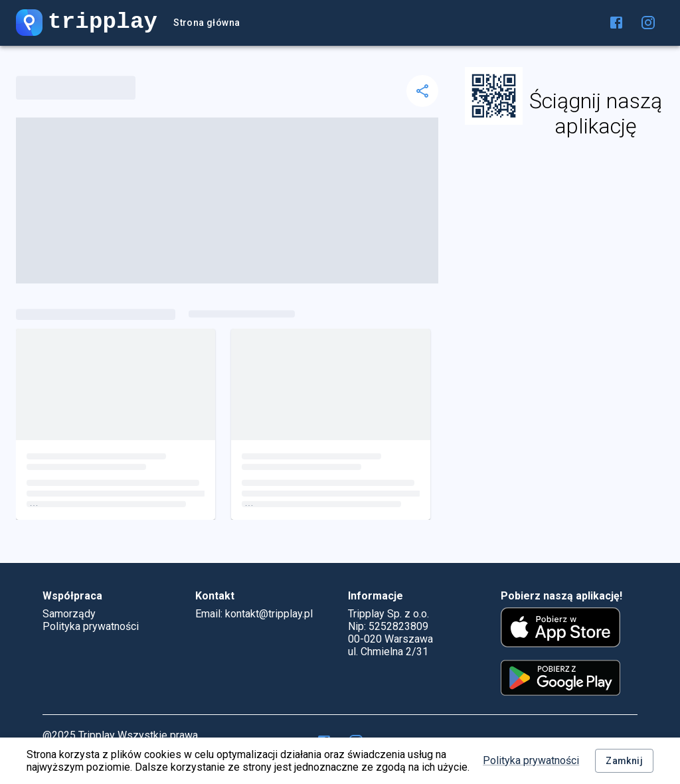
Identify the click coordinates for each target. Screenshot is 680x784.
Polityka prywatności (531, 760)
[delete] (422, 91)
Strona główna (207, 23)
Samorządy (69, 614)
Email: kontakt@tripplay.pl (254, 614)
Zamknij (624, 761)
